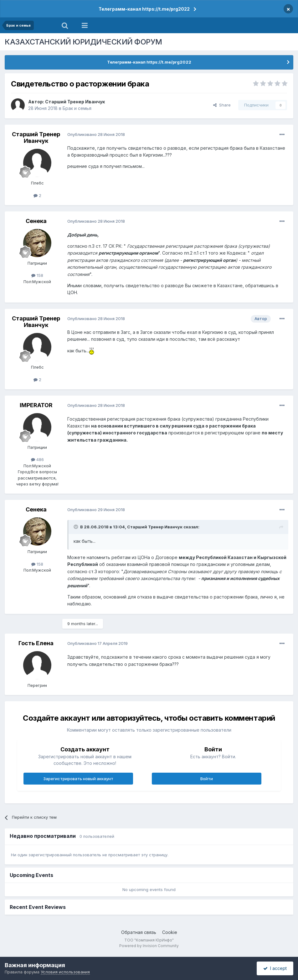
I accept (275, 968)
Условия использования (65, 972)
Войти (207, 779)
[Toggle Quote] (76, 527)
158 (37, 275)
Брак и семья (77, 108)
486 (37, 459)
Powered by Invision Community (149, 946)
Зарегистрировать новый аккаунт (78, 779)
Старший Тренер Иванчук (75, 102)
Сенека (36, 221)
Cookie (170, 932)
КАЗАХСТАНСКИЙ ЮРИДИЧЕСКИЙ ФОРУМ (83, 42)
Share (222, 105)
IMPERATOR (36, 405)
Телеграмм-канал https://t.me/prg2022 (144, 9)
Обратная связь (139, 932)
